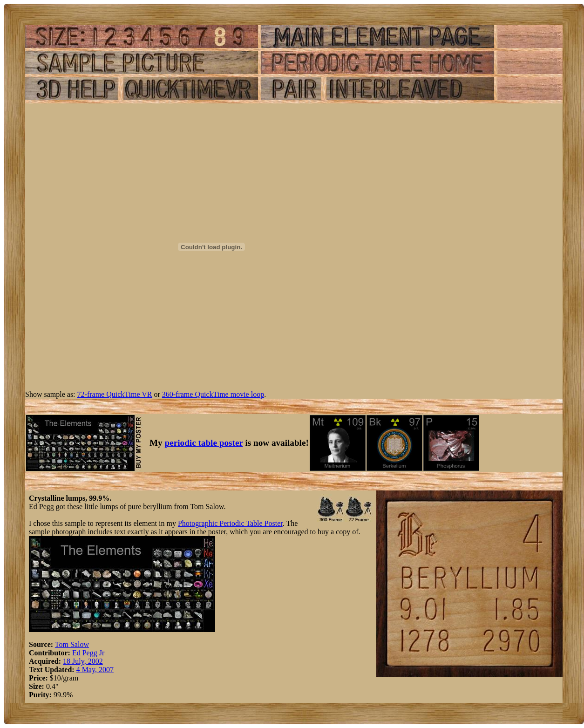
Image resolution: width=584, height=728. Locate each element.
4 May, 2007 (95, 670)
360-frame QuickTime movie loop (213, 394)
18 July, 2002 (83, 661)
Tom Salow (72, 644)
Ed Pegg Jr (88, 653)
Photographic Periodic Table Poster (230, 523)
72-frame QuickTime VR (115, 394)
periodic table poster (204, 443)
